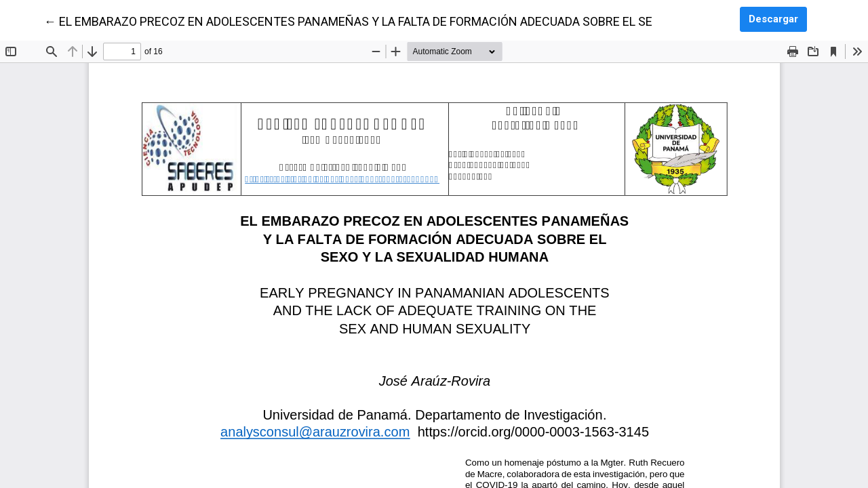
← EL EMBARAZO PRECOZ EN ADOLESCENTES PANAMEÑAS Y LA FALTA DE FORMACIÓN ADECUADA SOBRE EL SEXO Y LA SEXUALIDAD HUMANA (431, 20)
